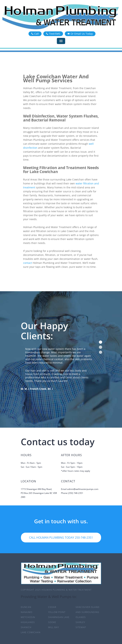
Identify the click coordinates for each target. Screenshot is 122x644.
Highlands (28, 622)
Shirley (80, 622)
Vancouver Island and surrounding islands (88, 612)
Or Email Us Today (80, 34)
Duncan (26, 607)
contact (28, 263)
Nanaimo (27, 612)
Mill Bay (54, 627)
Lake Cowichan (31, 632)
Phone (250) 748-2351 (72, 493)
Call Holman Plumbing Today (61, 538)
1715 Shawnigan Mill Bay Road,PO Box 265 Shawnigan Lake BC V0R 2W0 (39, 493)
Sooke (52, 622)
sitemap (81, 627)
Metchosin (28, 617)
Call (35, 34)
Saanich (26, 627)
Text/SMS (53, 34)
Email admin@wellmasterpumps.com (80, 489)
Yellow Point (57, 612)
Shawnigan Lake (59, 617)
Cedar (52, 607)
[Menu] (61, 41)
